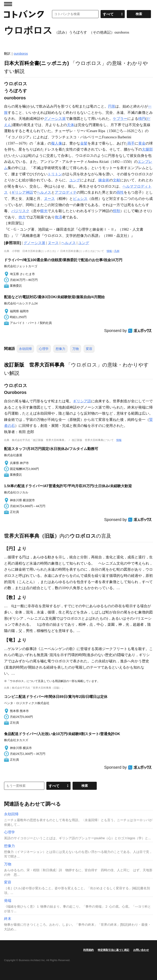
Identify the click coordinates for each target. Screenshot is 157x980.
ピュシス (80, 199)
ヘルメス (44, 192)
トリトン (55, 174)
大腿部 (147, 149)
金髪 (84, 143)
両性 (120, 192)
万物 (76, 349)
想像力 (60, 349)
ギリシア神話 (22, 192)
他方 (22, 217)
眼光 (44, 211)
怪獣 (116, 211)
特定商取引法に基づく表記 (113, 950)
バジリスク (20, 211)
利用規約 (88, 950)
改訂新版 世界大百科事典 (34, 365)
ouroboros (21, 54)
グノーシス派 (55, 119)
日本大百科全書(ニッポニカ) (36, 63)
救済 (58, 217)
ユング (75, 180)
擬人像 (57, 143)
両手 (131, 143)
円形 (112, 106)
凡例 (117, 251)
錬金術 (104, 180)
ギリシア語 (82, 401)
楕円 (142, 119)
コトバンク (24, 14)
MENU (8, 4)
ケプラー (120, 119)
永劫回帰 (25, 349)
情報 (109, 251)
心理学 (44, 349)
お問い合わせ (141, 950)
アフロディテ (66, 192)
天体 (71, 125)
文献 (116, 180)
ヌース (49, 199)
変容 (89, 349)
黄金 (142, 143)
